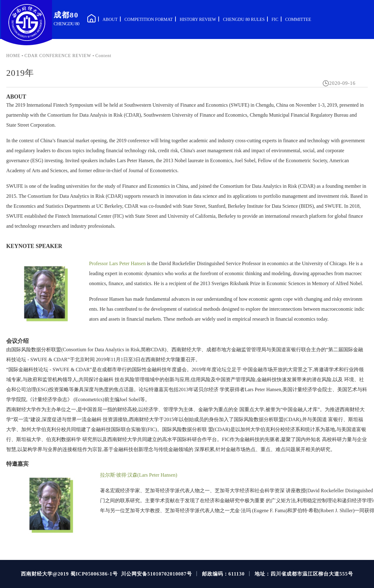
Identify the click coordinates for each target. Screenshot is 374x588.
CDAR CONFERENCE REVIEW (58, 56)
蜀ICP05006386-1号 (94, 574)
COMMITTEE (298, 19)
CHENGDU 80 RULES (244, 19)
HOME (13, 56)
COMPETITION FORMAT (149, 19)
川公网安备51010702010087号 (156, 574)
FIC (275, 19)
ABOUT (110, 19)
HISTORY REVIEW (198, 19)
